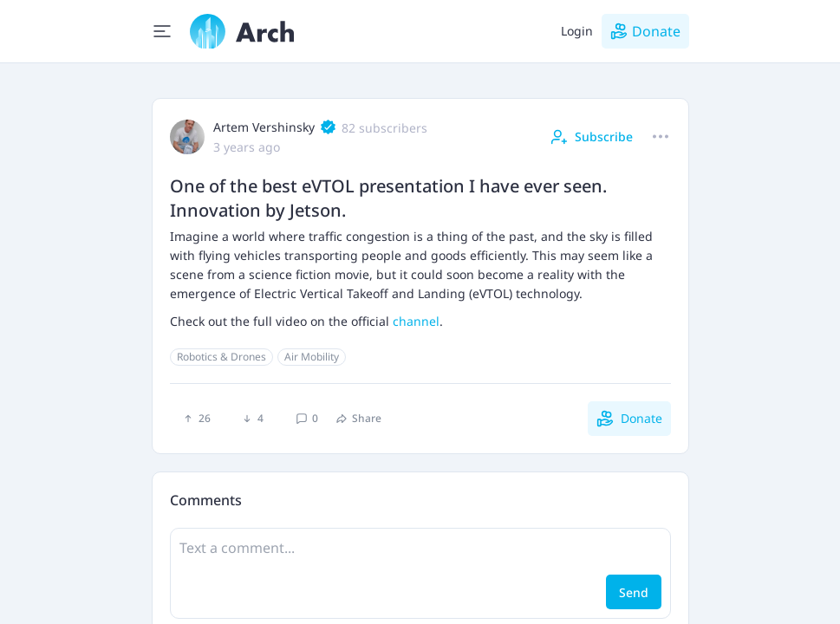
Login (577, 31)
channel (416, 321)
